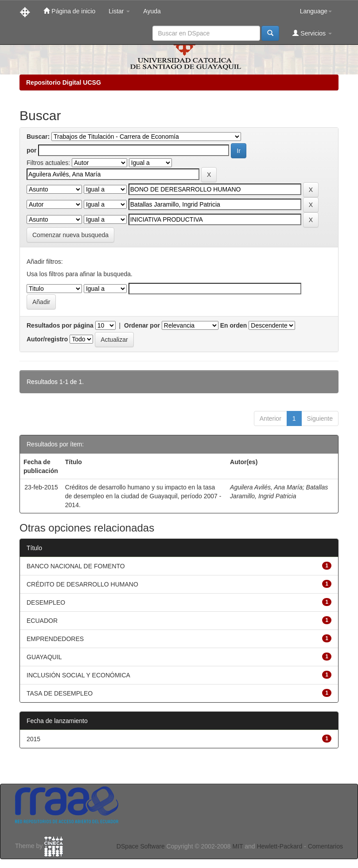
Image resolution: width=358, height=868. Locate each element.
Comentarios (325, 846)
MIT (237, 846)
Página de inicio (69, 11)
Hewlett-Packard (279, 846)
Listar (119, 11)
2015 (33, 739)
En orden (234, 325)
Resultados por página (60, 325)
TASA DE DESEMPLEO (60, 693)
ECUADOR (42, 621)
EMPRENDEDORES (55, 639)
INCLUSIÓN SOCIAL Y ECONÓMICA (78, 675)
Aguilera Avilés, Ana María (266, 487)
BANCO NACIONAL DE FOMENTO (76, 566)
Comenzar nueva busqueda (70, 235)
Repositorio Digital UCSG (64, 82)
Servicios (312, 33)
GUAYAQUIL (44, 657)
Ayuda (152, 11)
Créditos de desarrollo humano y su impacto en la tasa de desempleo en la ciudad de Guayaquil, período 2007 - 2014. (143, 496)
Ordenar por (142, 325)
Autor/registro (47, 339)
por (32, 150)
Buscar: (38, 137)
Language (316, 11)
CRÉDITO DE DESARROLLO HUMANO (82, 584)
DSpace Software (141, 846)
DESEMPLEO (46, 602)
